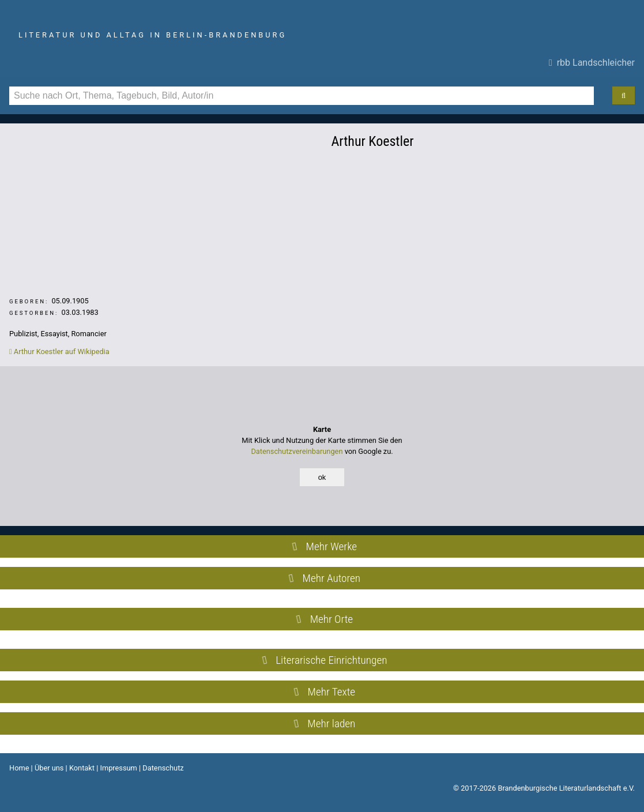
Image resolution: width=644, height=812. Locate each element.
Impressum (118, 768)
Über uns (49, 768)
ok (322, 477)
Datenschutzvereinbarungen (297, 451)
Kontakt (82, 768)
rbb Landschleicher (592, 63)
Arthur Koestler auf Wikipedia (59, 352)
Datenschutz (163, 768)
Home (19, 768)
